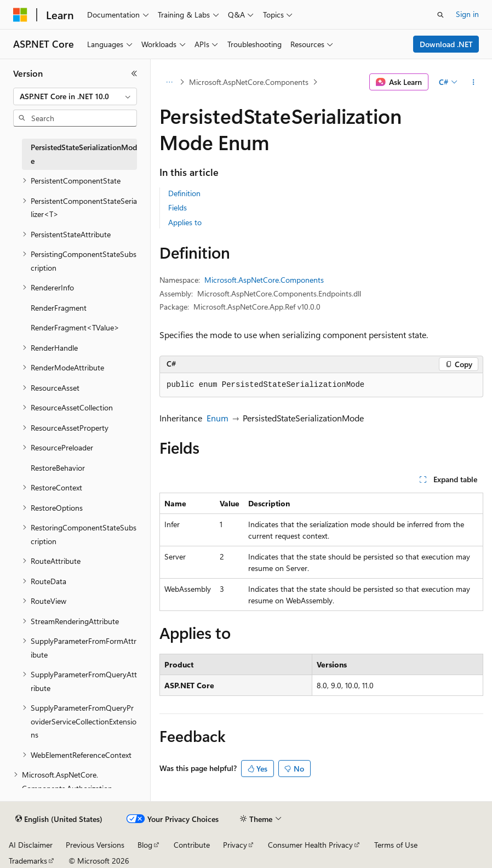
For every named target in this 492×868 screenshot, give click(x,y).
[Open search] (440, 15)
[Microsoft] (20, 15)
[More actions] (474, 82)
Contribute (192, 845)
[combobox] (75, 96)
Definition (184, 193)
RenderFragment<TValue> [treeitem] (75, 327)
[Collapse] (134, 73)
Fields (178, 207)
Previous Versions (95, 845)
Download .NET (446, 44)
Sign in (467, 14)
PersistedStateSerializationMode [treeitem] (84, 154)
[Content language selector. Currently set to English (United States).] (59, 819)
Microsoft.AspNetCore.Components (249, 82)
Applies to (185, 222)
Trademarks (28, 861)
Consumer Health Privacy (310, 845)
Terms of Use (396, 845)
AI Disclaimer (31, 845)
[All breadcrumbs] (169, 82)
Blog (145, 845)
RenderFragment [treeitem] (59, 308)
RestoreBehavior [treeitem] (58, 468)
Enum (218, 418)
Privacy (235, 845)
